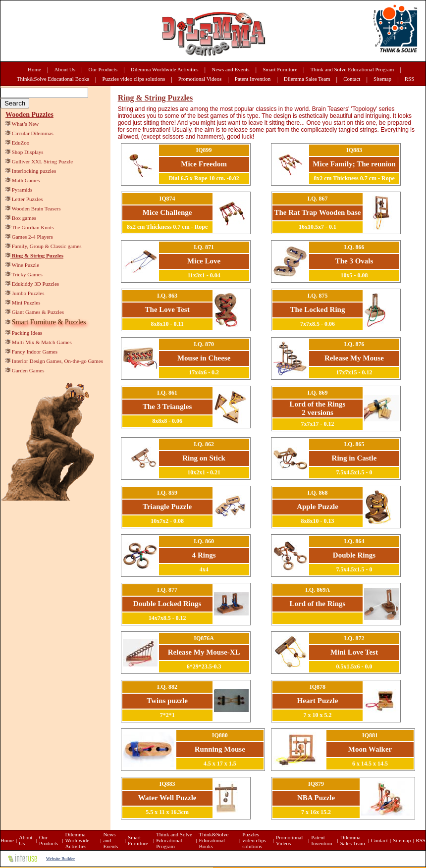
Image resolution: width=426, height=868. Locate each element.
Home (34, 69)
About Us (65, 69)
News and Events (230, 69)
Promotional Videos (200, 79)
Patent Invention (253, 79)
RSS (410, 79)
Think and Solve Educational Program (352, 69)
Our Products (103, 69)
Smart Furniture (280, 69)
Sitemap (382, 79)
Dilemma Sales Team (307, 79)
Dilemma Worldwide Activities (165, 69)
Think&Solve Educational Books (53, 79)
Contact (352, 79)
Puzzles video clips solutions (133, 79)
